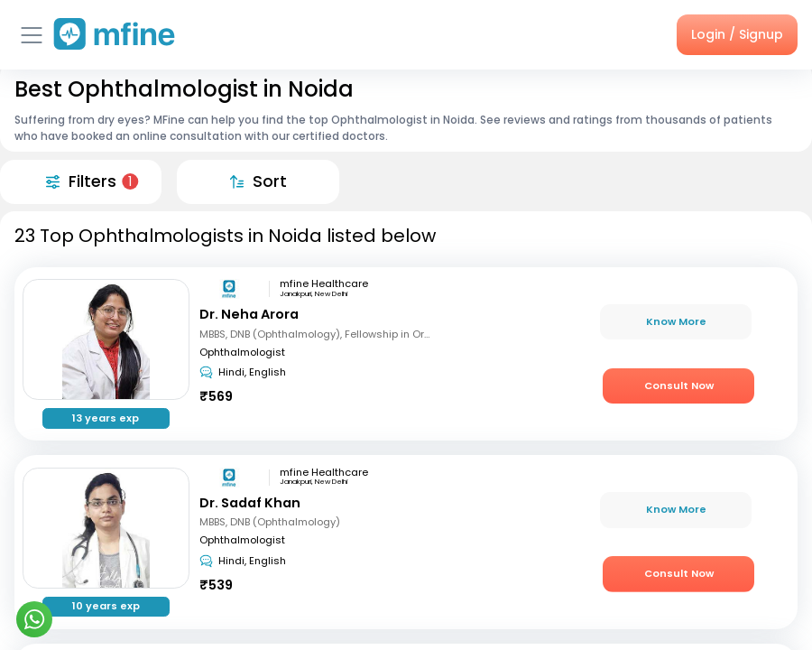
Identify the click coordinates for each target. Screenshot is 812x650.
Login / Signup (737, 34)
